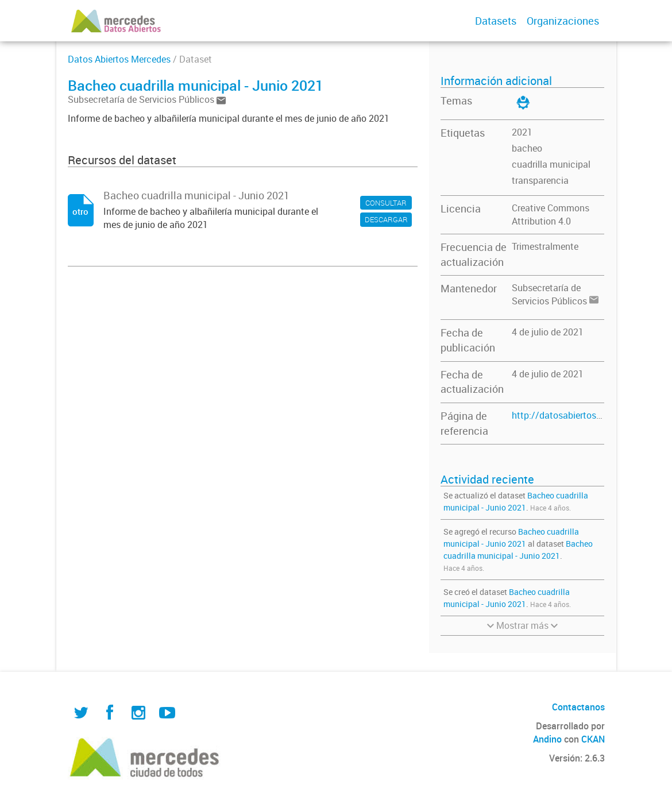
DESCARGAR (386, 219)
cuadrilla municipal (551, 164)
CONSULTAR (386, 203)
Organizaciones (563, 21)
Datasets (496, 21)
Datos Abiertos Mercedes (119, 59)
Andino (547, 739)
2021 (522, 132)
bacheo (527, 148)
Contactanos (578, 707)
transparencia (540, 180)
